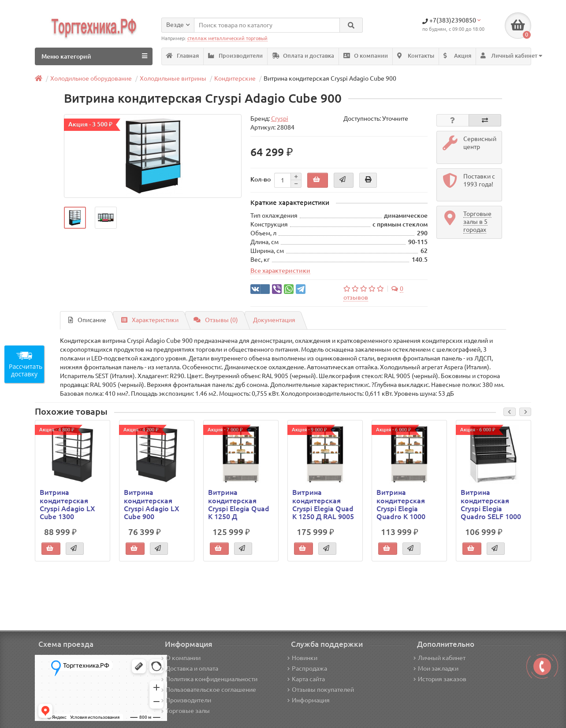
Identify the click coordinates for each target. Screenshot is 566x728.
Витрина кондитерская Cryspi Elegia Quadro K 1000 (401, 504)
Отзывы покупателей (321, 690)
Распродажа (307, 669)
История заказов (440, 679)
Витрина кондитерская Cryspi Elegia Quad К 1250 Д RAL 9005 (323, 504)
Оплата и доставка (303, 56)
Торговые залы (186, 711)
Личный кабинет (439, 658)
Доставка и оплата (190, 669)
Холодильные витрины (173, 78)
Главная (182, 56)
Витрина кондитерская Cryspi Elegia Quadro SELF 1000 (491, 504)
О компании (366, 56)
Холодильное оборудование (91, 78)
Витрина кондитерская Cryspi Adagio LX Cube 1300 (67, 504)
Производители (235, 56)
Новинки (302, 658)
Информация (309, 700)
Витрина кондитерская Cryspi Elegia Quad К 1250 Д (239, 504)
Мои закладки (436, 669)
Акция (457, 56)
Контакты (416, 56)
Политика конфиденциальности (209, 679)
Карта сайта (306, 679)
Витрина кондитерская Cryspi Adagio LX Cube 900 (152, 504)
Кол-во (261, 179)
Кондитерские (235, 78)
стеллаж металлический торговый (227, 38)
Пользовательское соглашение (209, 690)
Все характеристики (280, 271)
